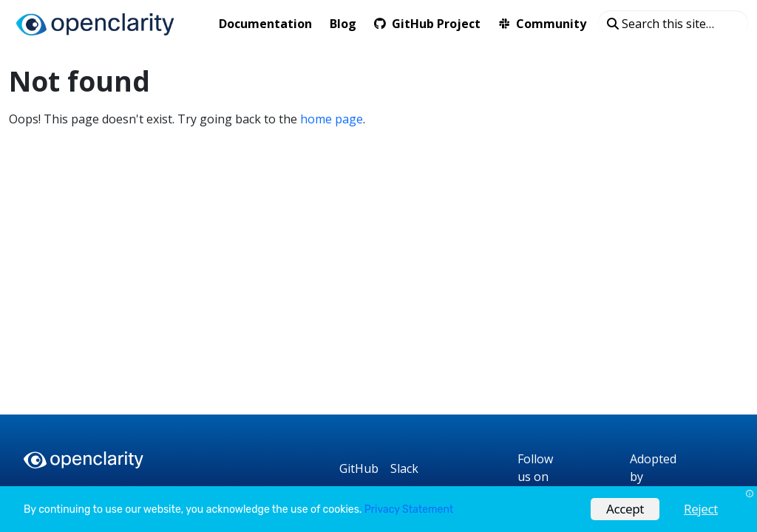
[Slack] (404, 469)
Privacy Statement (409, 509)
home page (332, 119)
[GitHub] (359, 469)
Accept (625, 509)
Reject (701, 509)
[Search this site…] (673, 24)
